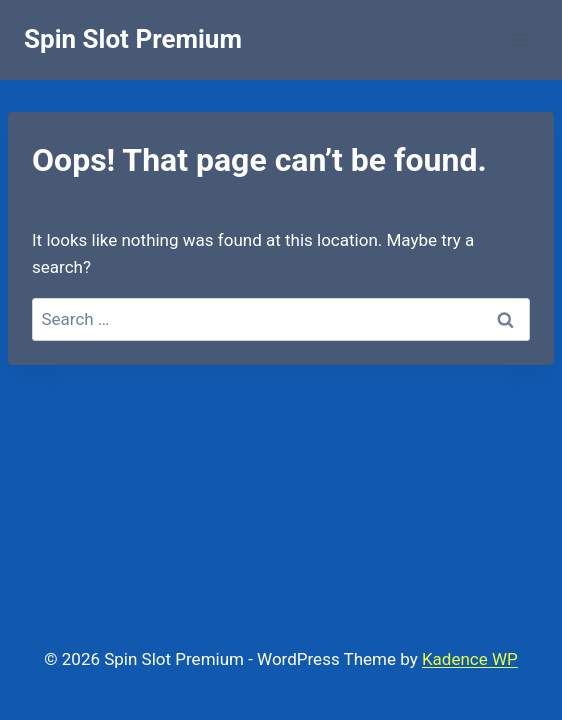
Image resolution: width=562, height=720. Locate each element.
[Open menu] (519, 39)
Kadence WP (470, 659)
